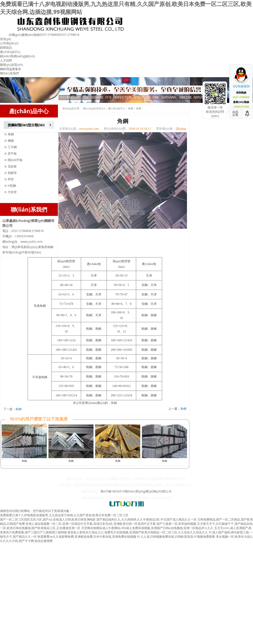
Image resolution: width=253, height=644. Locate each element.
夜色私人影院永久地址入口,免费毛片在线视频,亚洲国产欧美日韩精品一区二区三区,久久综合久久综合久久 (138, 532)
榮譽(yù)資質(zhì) (11, 65)
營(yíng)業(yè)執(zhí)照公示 (153, 491)
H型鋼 (12, 186)
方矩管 (12, 192)
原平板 (12, 153)
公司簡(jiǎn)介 (9, 43)
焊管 (11, 179)
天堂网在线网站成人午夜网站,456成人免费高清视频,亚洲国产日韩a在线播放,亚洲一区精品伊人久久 (147, 528)
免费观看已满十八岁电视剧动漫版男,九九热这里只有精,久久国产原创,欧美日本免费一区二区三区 (64, 515)
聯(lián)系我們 (9, 73)
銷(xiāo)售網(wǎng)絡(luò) (17, 56)
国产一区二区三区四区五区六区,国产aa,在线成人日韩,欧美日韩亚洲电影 (48, 519)
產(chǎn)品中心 (10, 52)
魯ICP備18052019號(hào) (118, 491)
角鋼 (11, 134)
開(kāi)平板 (15, 160)
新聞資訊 (6, 47)
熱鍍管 (12, 173)
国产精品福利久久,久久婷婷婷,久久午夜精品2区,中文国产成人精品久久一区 (147, 519)
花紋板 (12, 166)
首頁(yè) (5, 39)
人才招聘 (6, 60)
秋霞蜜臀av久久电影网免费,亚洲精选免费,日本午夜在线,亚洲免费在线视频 (87, 536)
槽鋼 (11, 141)
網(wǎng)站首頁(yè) (94, 108)
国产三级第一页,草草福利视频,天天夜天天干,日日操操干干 (195, 524)
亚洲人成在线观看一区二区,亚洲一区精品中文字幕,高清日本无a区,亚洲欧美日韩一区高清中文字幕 (91, 524)
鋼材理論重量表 (11, 69)
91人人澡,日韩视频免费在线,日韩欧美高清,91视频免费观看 (176, 536)
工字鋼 (12, 147)
